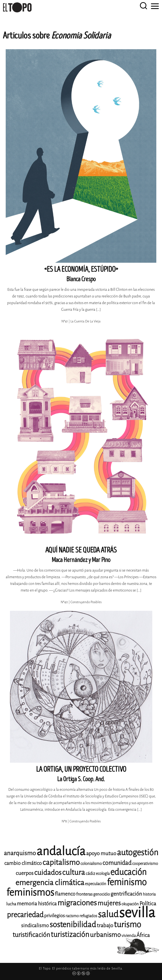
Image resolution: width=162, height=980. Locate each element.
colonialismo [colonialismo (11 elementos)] (91, 864)
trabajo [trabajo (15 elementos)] (105, 925)
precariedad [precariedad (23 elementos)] (25, 915)
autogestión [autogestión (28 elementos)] (138, 852)
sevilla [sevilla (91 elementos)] (137, 913)
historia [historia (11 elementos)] (149, 894)
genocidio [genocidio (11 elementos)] (102, 894)
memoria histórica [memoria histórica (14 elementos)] (37, 904)
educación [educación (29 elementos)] (128, 872)
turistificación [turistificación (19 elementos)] (31, 935)
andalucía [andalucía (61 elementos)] (61, 851)
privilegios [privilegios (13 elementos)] (54, 916)
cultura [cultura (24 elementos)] (74, 872)
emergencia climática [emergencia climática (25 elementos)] (50, 883)
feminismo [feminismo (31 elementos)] (127, 882)
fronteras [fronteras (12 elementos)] (84, 894)
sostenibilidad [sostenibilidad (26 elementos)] (73, 925)
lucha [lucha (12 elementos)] (11, 904)
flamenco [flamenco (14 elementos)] (65, 894)
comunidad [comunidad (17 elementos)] (117, 863)
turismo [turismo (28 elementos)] (127, 924)
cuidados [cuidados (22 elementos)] (48, 873)
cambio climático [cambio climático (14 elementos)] (23, 863)
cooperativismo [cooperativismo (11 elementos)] (145, 864)
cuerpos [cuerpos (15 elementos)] (25, 873)
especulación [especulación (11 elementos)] (96, 884)
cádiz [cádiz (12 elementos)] (90, 873)
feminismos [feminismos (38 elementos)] (30, 892)
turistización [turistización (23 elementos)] (70, 934)
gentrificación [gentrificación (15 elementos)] (126, 894)
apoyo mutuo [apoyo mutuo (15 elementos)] (101, 853)
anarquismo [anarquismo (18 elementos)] (20, 853)
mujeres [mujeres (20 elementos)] (109, 903)
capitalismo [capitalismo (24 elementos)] (61, 862)
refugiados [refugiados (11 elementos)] (88, 916)
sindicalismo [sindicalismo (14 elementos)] (35, 926)
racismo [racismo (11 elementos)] (72, 916)
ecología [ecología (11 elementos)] (103, 874)
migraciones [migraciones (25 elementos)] (77, 903)
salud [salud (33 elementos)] (108, 914)
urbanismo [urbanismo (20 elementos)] (105, 935)
